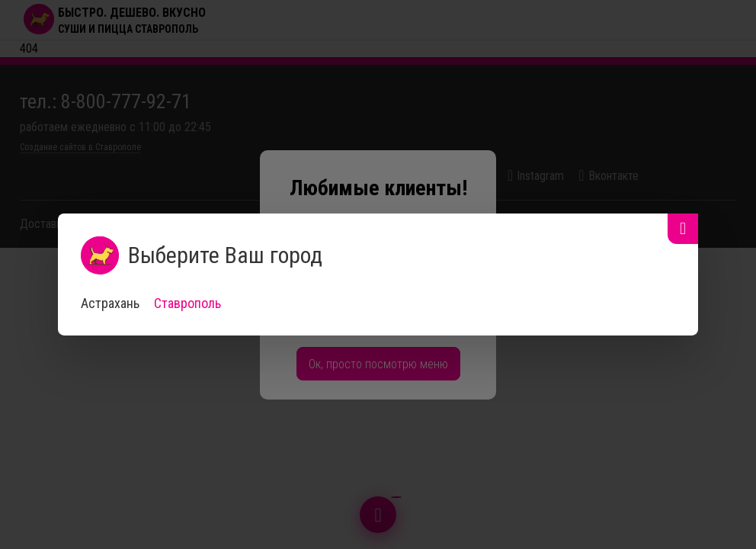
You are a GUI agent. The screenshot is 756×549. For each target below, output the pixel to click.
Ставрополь (187, 303)
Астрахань (110, 303)
